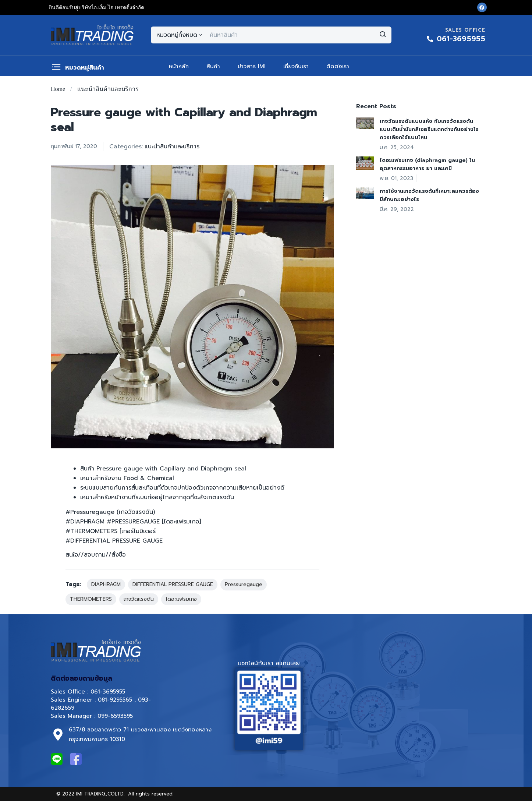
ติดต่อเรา (338, 66)
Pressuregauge (244, 584)
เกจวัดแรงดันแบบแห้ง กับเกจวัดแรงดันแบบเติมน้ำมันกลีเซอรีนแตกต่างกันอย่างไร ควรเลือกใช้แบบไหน (429, 129)
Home (58, 89)
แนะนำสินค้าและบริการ (108, 89)
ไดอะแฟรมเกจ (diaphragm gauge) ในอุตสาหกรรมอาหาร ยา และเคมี (427, 164)
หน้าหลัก (179, 66)
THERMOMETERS (91, 599)
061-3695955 (108, 692)
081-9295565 (115, 700)
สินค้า (213, 66)
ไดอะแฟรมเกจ (181, 599)
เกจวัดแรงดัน (139, 599)
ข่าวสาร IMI (252, 66)
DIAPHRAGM (106, 584)
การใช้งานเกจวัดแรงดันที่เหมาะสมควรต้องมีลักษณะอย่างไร (429, 195)
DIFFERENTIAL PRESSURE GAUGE (173, 584)
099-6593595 (116, 716)
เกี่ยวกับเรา (296, 66)
